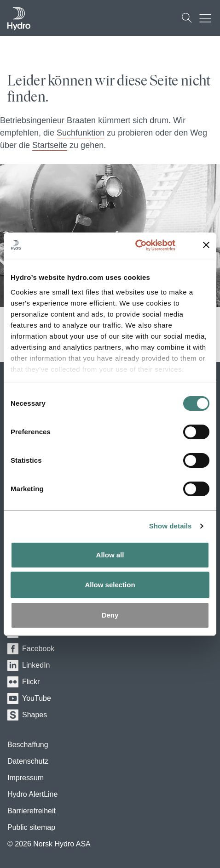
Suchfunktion (81, 133)
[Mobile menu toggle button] (208, 18)
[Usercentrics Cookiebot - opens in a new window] (146, 245)
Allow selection (110, 585)
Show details (171, 526)
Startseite (50, 145)
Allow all (110, 555)
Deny (110, 615)
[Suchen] (187, 18)
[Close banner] (206, 245)
